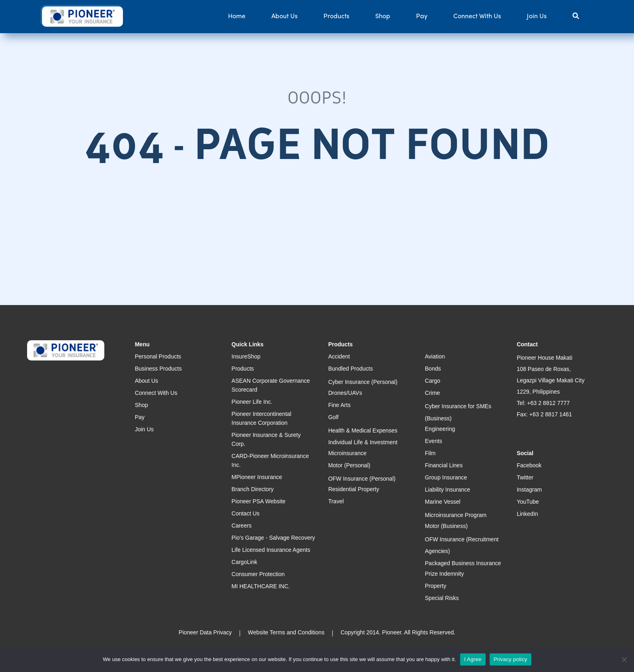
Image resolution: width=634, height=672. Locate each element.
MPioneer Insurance (257, 477)
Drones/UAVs (345, 393)
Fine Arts (339, 405)
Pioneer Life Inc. (252, 402)
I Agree (473, 659)
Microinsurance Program (456, 515)
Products (336, 17)
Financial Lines (444, 465)
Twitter (525, 477)
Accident (339, 356)
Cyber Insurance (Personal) (363, 382)
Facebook (529, 465)
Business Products (158, 369)
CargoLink (245, 562)
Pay (422, 17)
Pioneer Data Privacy (205, 632)
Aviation (435, 356)
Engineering (440, 429)
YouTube (528, 502)
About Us (284, 17)
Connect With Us (477, 17)
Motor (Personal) (349, 465)
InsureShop (246, 356)
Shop (383, 17)
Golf (334, 417)
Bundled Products (351, 369)
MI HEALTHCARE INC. (261, 586)
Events (434, 441)
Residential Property (354, 489)
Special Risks (442, 598)
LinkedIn (527, 514)
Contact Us (246, 513)
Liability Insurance (448, 490)
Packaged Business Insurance (463, 563)
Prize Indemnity (444, 574)
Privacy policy (510, 659)
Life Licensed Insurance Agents (271, 550)
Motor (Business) (446, 526)
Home (237, 17)
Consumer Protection (258, 574)
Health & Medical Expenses (363, 430)
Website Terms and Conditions (286, 632)
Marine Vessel (443, 502)
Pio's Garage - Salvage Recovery (274, 538)
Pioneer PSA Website (259, 501)
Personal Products (158, 356)
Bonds (433, 369)
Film (430, 453)
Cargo (433, 381)
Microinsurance (348, 453)
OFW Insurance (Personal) (362, 479)
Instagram (529, 490)
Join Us (537, 17)
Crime (432, 393)
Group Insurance (446, 477)
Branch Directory (253, 489)
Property (436, 586)
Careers (242, 526)
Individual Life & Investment (363, 442)
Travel (336, 501)
